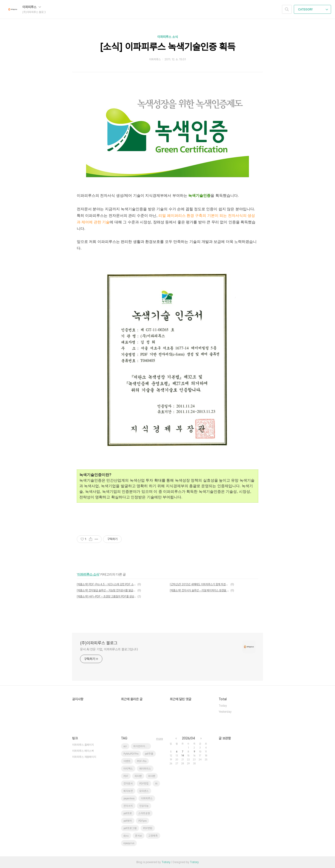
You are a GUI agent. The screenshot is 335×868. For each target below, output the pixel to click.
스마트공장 (144, 813)
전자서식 (128, 806)
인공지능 (144, 806)
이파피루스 (32, 7)
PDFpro (142, 821)
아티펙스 (128, 769)
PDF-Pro (142, 761)
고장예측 (153, 836)
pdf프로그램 (130, 828)
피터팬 (138, 776)
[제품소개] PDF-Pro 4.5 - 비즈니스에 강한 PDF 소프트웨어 (106, 584)
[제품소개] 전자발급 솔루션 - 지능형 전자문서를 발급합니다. (106, 590)
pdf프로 (128, 813)
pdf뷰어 (128, 821)
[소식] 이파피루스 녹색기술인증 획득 (168, 47)
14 (183, 756)
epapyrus (129, 843)
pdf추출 (149, 754)
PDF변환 (148, 828)
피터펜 (152, 776)
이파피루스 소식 (167, 37)
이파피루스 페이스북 (83, 751)
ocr (125, 746)
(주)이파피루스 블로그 (99, 643)
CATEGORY (313, 10)
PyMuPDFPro (131, 754)
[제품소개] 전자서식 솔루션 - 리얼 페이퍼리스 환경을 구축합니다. (199, 590)
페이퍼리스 (145, 769)
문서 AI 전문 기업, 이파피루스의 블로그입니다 (109, 649)
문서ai (139, 836)
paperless (129, 798)
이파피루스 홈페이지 (83, 745)
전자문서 (128, 784)
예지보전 (128, 791)
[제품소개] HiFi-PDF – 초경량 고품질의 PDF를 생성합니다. (106, 596)
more (159, 739)
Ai (156, 784)
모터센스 (144, 791)
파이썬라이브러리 (142, 746)
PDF (126, 776)
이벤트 (127, 761)
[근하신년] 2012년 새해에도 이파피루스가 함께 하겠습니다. (199, 584)
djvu (126, 836)
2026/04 (188, 738)
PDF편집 (144, 784)
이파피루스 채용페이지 (84, 757)
